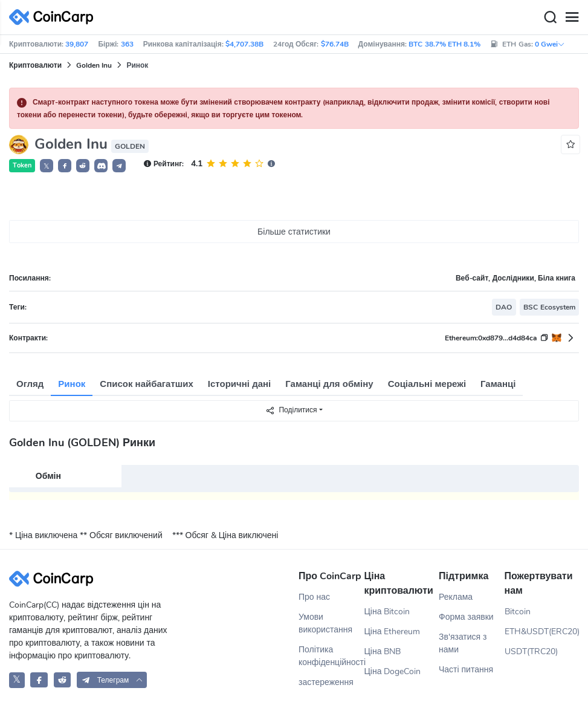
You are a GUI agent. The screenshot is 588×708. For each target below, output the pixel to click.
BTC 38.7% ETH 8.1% (444, 44)
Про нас (314, 597)
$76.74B (335, 44)
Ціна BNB (383, 651)
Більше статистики (294, 232)
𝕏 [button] (47, 166)
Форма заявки (466, 617)
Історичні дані (239, 384)
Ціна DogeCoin (393, 671)
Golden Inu (94, 65)
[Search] (550, 18)
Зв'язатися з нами (463, 643)
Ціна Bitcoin (387, 612)
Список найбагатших (147, 384)
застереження (326, 682)
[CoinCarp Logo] (54, 17)
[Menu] (572, 18)
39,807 (77, 44)
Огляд (30, 384)
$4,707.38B (244, 44)
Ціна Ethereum (393, 632)
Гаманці (498, 384)
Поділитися (291, 410)
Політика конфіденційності (331, 656)
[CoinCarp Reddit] (63, 680)
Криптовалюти (35, 65)
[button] (65, 166)
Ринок (72, 384)
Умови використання (325, 623)
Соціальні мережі (427, 384)
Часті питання (466, 670)
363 (127, 44)
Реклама (456, 597)
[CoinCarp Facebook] (39, 680)
